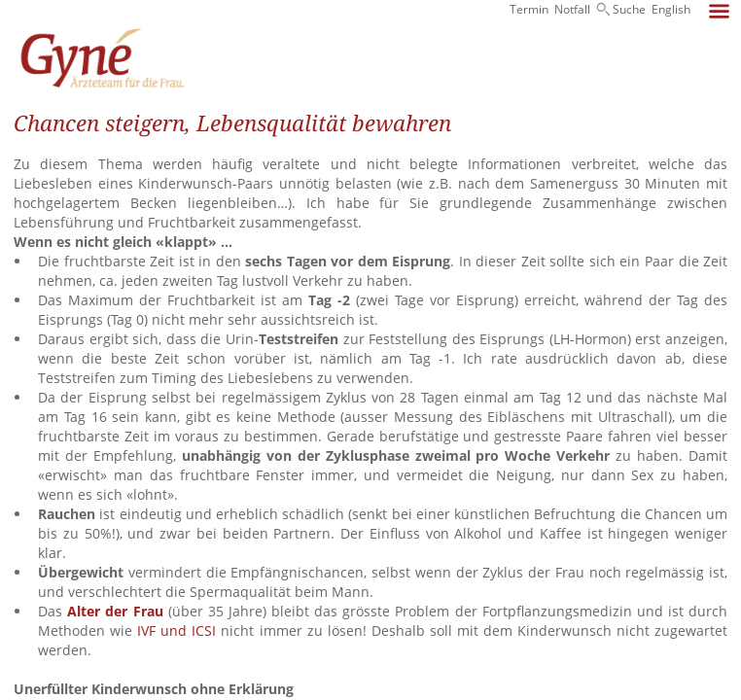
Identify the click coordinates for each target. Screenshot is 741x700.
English (671, 9)
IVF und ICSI (176, 630)
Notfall (572, 9)
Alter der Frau (115, 611)
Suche (629, 9)
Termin (529, 9)
